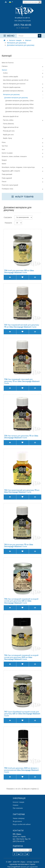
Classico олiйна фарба (10, 77)
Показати (8, 223)
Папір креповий (7, 174)
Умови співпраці (19, 818)
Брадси (4, 160)
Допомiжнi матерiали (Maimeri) (13, 91)
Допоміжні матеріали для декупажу (21, 45)
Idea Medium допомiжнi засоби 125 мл (16, 80)
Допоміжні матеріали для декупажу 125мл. (20, 101)
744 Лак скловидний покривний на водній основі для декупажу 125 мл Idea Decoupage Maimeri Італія (21, 601)
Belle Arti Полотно (8, 63)
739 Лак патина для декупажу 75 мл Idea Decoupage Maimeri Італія (21, 437)
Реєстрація (26, 21)
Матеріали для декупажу (17, 43)
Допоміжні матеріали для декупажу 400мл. (20, 104)
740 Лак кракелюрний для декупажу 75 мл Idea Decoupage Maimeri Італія (22, 491)
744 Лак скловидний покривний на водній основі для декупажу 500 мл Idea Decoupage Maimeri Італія (21, 657)
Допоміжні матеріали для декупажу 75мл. (19, 112)
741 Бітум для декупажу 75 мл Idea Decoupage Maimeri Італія (19, 546)
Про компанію (18, 808)
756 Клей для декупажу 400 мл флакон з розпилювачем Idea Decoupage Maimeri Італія (21, 770)
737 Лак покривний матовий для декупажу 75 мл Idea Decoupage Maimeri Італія (22, 326)
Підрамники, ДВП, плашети (11, 171)
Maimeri (28, 40)
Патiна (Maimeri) (8, 124)
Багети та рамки (7, 153)
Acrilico (5, 73)
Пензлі (4, 182)
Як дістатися (17, 821)
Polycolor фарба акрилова (12, 87)
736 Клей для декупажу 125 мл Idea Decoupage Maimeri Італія (19, 272)
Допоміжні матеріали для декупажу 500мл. (20, 108)
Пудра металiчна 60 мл (11, 127)
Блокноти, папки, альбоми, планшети (14, 156)
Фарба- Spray (7, 138)
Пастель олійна (8, 120)
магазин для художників (29, 867)
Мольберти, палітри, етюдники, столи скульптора (18, 167)
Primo (4, 142)
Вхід (20, 21)
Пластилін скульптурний (10, 185)
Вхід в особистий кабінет (22, 824)
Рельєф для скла (9, 131)
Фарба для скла (8, 135)
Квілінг (4, 164)
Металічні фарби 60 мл (11, 117)
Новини (16, 805)
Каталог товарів (15, 40)
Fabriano (5, 66)
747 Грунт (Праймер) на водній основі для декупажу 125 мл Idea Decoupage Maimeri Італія (22, 714)
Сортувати (8, 217)
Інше (3, 149)
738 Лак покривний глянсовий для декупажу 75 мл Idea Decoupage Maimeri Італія (22, 381)
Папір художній (7, 178)
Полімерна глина (7, 189)
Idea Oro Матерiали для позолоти (14, 84)
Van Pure (5, 146)
